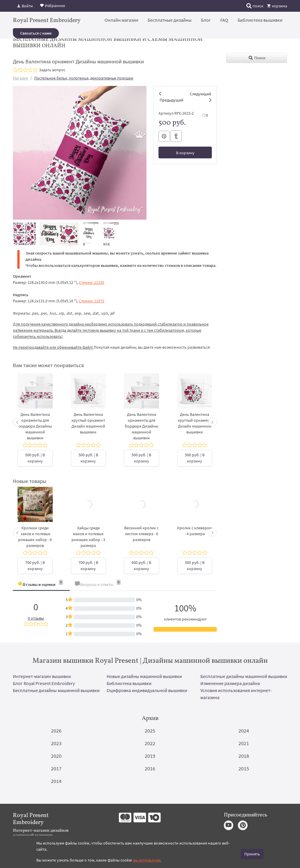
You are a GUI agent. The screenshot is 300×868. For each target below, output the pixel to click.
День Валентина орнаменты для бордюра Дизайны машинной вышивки (35, 426)
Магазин (21, 78)
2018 (244, 756)
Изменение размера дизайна (230, 683)
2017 (56, 768)
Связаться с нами (36, 33)
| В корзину (35, 458)
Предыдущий (172, 100)
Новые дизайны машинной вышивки (144, 676)
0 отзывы (36, 618)
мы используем (146, 860)
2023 (56, 743)
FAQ (224, 20)
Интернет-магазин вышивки (42, 676)
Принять (252, 854)
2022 (150, 743)
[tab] (41, 585)
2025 (150, 731)
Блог (206, 20)
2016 (150, 768)
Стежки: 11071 (92, 301)
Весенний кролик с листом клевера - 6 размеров (141, 534)
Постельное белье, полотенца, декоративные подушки (84, 78)
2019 (150, 756)
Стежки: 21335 (92, 282)
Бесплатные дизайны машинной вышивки (244, 676)
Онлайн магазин (121, 20)
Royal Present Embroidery (47, 21)
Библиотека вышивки (260, 20)
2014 (56, 781)
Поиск (257, 58)
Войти (25, 6)
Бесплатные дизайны (170, 20)
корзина (277, 6)
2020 (56, 756)
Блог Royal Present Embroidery (44, 683)
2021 (244, 743)
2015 (244, 768)
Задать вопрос (52, 70)
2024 (244, 731)
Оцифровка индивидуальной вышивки (147, 690)
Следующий (201, 94)
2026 (56, 731)
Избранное (52, 5)
